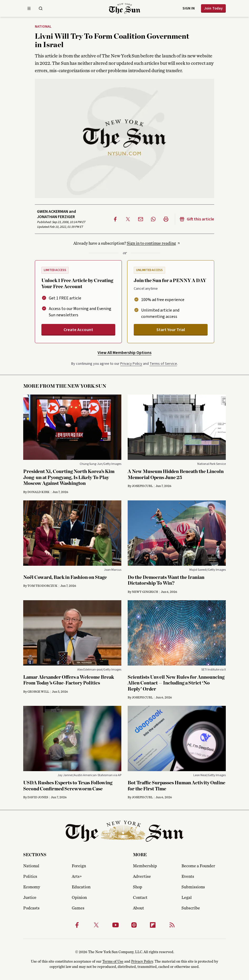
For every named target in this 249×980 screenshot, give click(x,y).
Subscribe (191, 908)
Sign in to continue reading (151, 243)
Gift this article (197, 219)
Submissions (193, 887)
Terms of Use (113, 962)
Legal (187, 898)
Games (78, 908)
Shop (138, 887)
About (138, 908)
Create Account (78, 330)
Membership (145, 866)
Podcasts (31, 908)
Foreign (79, 866)
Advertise (142, 876)
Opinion (79, 898)
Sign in (189, 8)
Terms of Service (163, 364)
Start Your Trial (171, 330)
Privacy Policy (131, 364)
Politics (30, 876)
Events (188, 876)
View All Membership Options (125, 353)
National (43, 27)
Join (213, 8)
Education (81, 887)
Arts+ (77, 876)
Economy (32, 887)
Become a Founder (198, 866)
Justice (30, 898)
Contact (140, 898)
